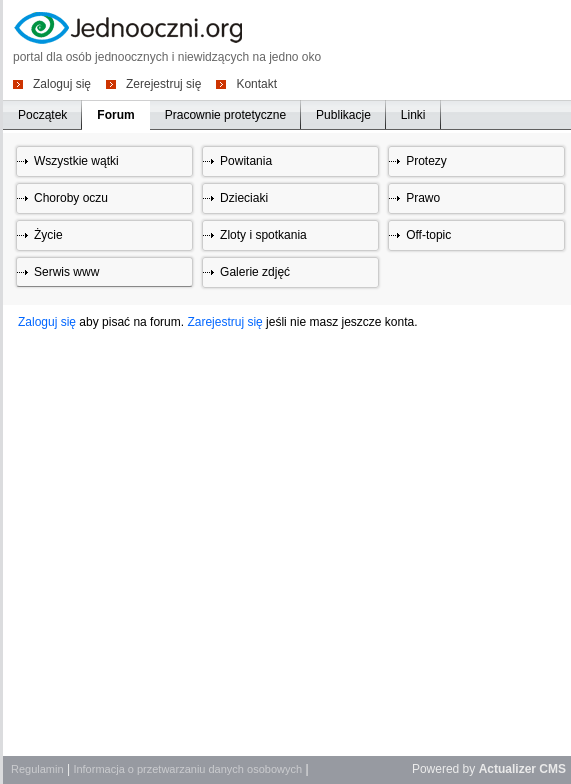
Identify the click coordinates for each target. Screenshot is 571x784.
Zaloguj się (62, 83)
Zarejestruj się (224, 322)
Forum (115, 115)
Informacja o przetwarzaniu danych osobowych (187, 769)
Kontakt (256, 83)
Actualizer (507, 769)
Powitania (246, 161)
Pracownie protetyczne (225, 115)
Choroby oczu (71, 198)
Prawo (423, 198)
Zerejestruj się (163, 83)
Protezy (426, 161)
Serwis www (66, 272)
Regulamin (37, 769)
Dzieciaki (244, 198)
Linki (413, 115)
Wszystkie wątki (76, 161)
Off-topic (428, 235)
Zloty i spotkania (263, 235)
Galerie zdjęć (255, 272)
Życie (48, 235)
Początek (42, 115)
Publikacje (343, 115)
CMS (552, 769)
